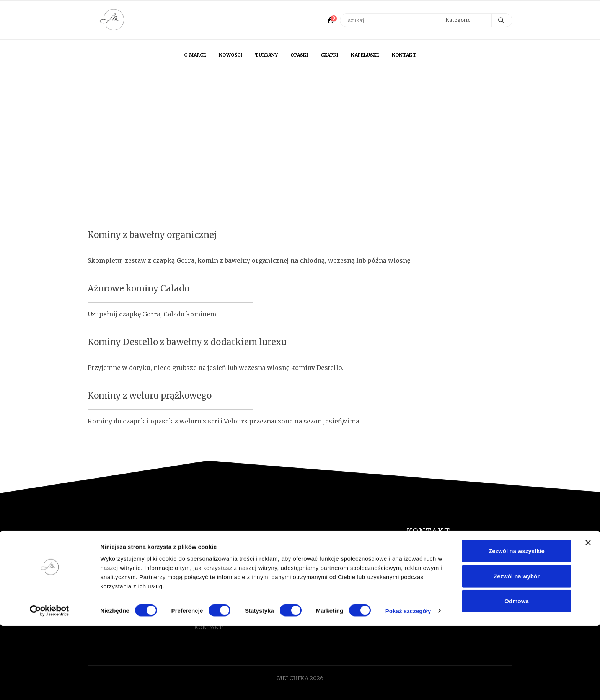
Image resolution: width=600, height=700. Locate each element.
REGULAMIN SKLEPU (223, 596)
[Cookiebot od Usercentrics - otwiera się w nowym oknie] (50, 685)
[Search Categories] (467, 20)
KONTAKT (404, 55)
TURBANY (266, 55)
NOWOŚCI (231, 55)
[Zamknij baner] (588, 617)
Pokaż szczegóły (408, 685)
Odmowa (516, 675)
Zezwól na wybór (517, 650)
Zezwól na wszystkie (517, 625)
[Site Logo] (112, 20)
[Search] (501, 20)
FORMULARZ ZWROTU (225, 565)
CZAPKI (329, 55)
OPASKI (299, 55)
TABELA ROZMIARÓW (224, 586)
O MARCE (195, 55)
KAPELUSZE (365, 55)
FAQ (200, 576)
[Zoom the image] (141, 543)
